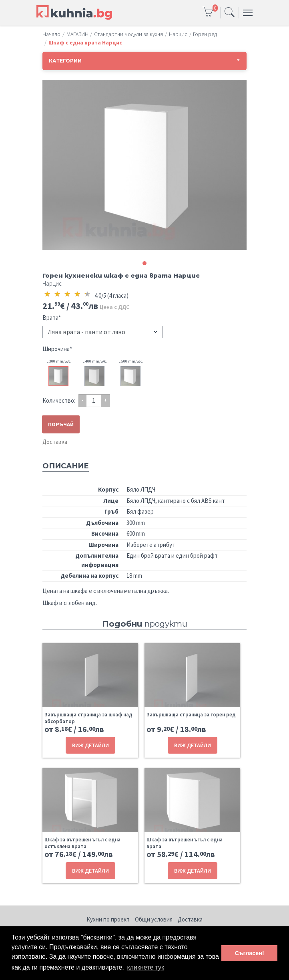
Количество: (59, 400)
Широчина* (57, 349)
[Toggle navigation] (230, 13)
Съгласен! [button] (250, 953)
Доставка (55, 442)
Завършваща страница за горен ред (191, 715)
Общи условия (154, 919)
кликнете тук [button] (146, 967)
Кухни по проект (108, 919)
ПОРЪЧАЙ (61, 424)
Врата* (52, 318)
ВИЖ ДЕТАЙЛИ (90, 745)
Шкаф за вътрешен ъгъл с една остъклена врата (82, 843)
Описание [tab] (66, 466)
